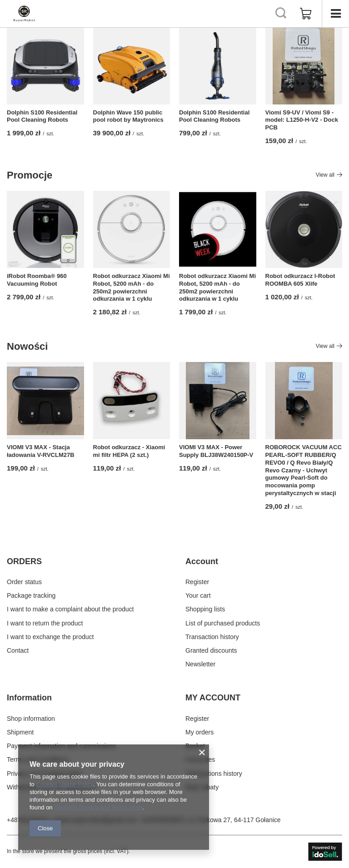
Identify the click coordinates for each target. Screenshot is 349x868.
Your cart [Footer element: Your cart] (198, 595)
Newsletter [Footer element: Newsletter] (200, 664)
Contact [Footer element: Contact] (18, 650)
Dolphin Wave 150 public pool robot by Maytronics (128, 116)
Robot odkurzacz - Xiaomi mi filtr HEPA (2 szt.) (129, 451)
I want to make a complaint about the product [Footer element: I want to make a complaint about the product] (70, 609)
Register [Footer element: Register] (197, 582)
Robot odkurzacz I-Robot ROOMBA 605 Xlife (300, 280)
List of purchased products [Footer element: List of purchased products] (223, 623)
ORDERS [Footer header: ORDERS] (24, 561)
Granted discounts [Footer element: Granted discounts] (211, 650)
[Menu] (335, 14)
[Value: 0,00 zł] (306, 14)
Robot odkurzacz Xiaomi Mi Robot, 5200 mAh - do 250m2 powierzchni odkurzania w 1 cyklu (132, 288)
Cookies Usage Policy (64, 784)
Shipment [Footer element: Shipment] (20, 732)
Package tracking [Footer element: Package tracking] (31, 595)
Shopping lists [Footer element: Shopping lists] (205, 609)
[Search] (281, 14)
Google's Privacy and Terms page (98, 807)
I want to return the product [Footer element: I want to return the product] (45, 623)
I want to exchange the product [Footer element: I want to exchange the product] (50, 637)
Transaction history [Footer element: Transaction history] (212, 637)
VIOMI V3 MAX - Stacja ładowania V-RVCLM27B (41, 451)
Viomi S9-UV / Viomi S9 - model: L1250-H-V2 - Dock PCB (302, 120)
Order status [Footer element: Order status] (24, 582)
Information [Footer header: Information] (29, 698)
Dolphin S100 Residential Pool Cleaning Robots (42, 116)
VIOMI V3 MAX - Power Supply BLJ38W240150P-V (216, 451)
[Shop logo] (24, 14)
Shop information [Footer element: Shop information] (31, 719)
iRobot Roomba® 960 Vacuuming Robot (37, 280)
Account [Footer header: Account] (202, 561)
